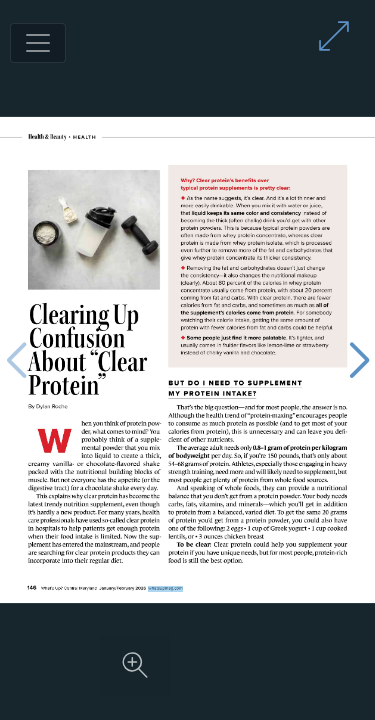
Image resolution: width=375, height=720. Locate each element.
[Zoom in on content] (135, 665)
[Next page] (359, 360)
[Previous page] (16, 360)
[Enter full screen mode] (334, 36)
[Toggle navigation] (38, 43)
